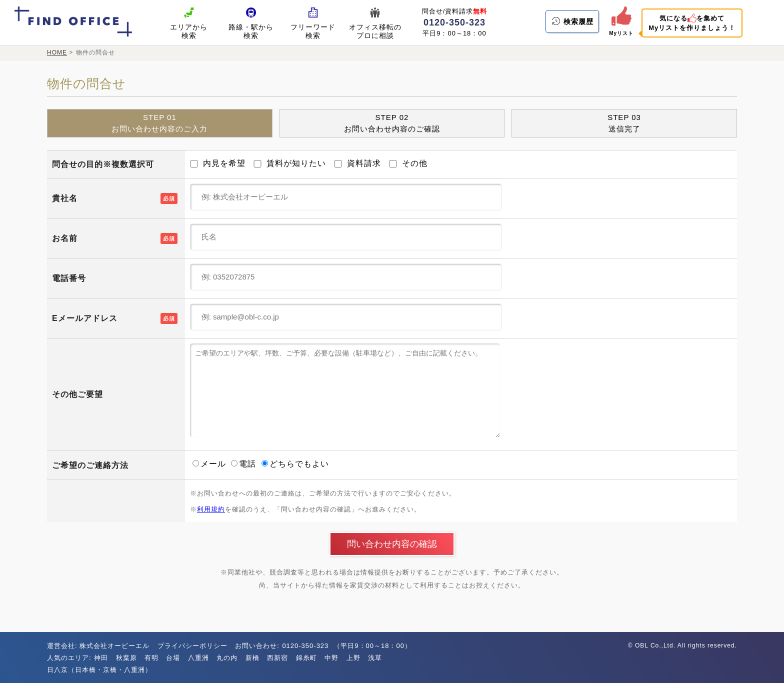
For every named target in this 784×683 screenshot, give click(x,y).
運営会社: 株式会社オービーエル (98, 646)
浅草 (375, 658)
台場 (173, 658)
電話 (245, 464)
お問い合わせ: (258, 646)
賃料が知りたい (290, 163)
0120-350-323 (454, 22)
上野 (353, 658)
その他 (408, 163)
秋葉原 (126, 658)
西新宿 (277, 658)
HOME (57, 52)
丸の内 (227, 658)
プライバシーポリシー (192, 646)
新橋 (252, 658)
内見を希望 (218, 163)
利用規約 (211, 509)
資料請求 (357, 163)
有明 (151, 658)
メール (210, 464)
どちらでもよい (295, 464)
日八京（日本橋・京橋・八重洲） (99, 670)
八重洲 (198, 658)
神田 (101, 658)
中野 (331, 658)
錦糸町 (306, 658)
